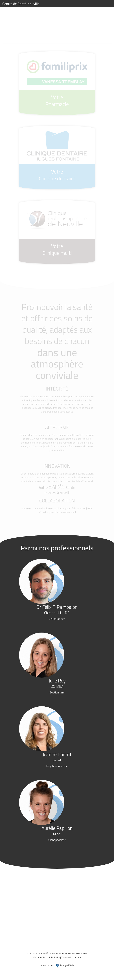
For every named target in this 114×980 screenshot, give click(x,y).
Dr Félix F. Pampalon (57, 612)
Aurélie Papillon (57, 833)
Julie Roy (57, 686)
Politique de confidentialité (47, 957)
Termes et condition (71, 957)
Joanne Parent (57, 759)
